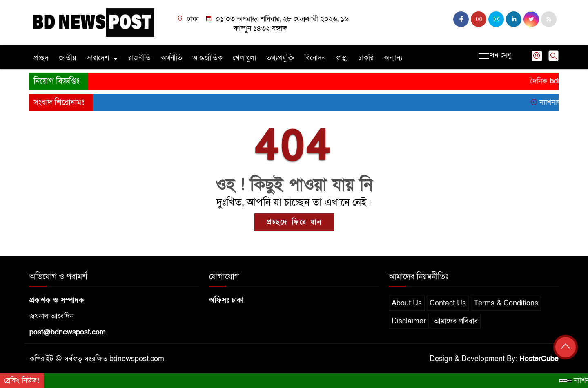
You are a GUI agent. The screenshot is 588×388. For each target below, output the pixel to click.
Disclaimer (409, 321)
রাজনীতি (139, 58)
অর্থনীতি (171, 58)
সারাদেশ (98, 58)
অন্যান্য (393, 58)
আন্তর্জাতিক (207, 58)
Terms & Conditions (506, 303)
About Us (407, 303)
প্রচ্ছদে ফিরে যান (294, 222)
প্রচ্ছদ (41, 58)
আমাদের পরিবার (456, 321)
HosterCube (539, 359)
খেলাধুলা (244, 58)
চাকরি (366, 58)
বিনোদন (315, 58)
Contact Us (448, 303)
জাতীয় (68, 58)
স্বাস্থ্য (342, 58)
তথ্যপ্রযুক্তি (280, 58)
